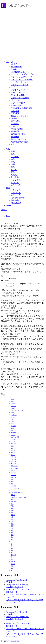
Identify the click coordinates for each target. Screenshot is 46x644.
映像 (12, 530)
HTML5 (13, 417)
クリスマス (14, 466)
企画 (12, 499)
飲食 (13, 144)
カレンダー (14, 459)
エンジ (13, 448)
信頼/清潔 (14, 502)
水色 (12, 535)
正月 (12, 533)
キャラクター (15, 464)
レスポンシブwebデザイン (19, 497)
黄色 (12, 568)
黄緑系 (14, 170)
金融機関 (15, 137)
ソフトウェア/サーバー (21, 90)
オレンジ (13, 453)
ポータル (15, 100)
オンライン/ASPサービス (22, 77)
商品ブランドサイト (20, 116)
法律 (13, 126)
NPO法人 (13, 426)
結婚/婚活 (15, 131)
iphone (13, 421)
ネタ (12, 484)
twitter (13, 428)
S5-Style (9, 582)
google (13, 413)
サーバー (13, 475)
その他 (14, 69)
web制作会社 (16, 67)
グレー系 (15, 157)
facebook (13, 406)
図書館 (13, 515)
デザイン (13, 482)
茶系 (13, 172)
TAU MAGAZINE (12, 641)
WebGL (13, 430)
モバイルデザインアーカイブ (19, 589)
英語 (12, 548)
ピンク (13, 490)
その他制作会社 (18, 72)
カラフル (13, 457)
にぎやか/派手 (15, 437)
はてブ (13, 442)
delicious (13, 404)
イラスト (13, 444)
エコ (12, 446)
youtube (13, 435)
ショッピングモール (20, 85)
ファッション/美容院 (20, 98)
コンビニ (13, 473)
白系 (13, 151)
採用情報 (15, 124)
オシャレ (13, 450)
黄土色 (13, 564)
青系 (13, 162)
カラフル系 (16, 185)
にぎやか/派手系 (18, 198)
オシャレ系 (16, 190)
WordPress (14, 433)
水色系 (14, 175)
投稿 (12, 526)
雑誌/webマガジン (19, 139)
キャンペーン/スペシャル (22, 80)
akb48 (12, 399)
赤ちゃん (13, 555)
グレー (13, 470)
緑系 (13, 164)
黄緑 (12, 566)
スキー (13, 479)
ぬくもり (13, 439)
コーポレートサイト (20, 82)
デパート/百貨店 (18, 95)
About (8, 205)
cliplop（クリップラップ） (17, 584)
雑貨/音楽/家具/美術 (19, 142)
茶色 (12, 551)
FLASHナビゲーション (18, 410)
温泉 (12, 537)
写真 (12, 508)
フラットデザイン (16, 493)
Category (10, 62)
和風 (12, 513)
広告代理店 (16, 121)
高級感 (13, 562)
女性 (12, 522)
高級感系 (15, 200)
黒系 (13, 154)
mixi (12, 424)
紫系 (13, 167)
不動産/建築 (16, 105)
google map (14, 415)
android (13, 401)
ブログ (13, 495)
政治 (12, 528)
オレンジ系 (16, 180)
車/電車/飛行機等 (18, 134)
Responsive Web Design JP (17, 580)
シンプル (13, 477)
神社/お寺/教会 (17, 129)
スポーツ (15, 87)
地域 (12, 519)
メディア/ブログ (18, 103)
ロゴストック (12, 592)
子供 (12, 524)
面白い (13, 559)
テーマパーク (17, 93)
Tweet (8, 216)
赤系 (13, 159)
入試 (12, 506)
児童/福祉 (15, 111)
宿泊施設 (15, 118)
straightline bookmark (15, 587)
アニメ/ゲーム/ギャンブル (22, 74)
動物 (12, 510)
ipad (12, 419)
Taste (8, 188)
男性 (12, 539)
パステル (13, 486)
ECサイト (15, 64)
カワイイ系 (16, 195)
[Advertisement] (23, 35)
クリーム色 (14, 468)
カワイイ (13, 462)
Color (8, 149)
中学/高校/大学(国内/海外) (22, 108)
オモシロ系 (16, 193)
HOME (4, 210)
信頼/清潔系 (16, 203)
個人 (12, 504)
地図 (12, 517)
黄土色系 (15, 177)
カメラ (13, 455)
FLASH (13, 408)
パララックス (15, 488)
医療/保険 (15, 113)
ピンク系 (15, 183)
